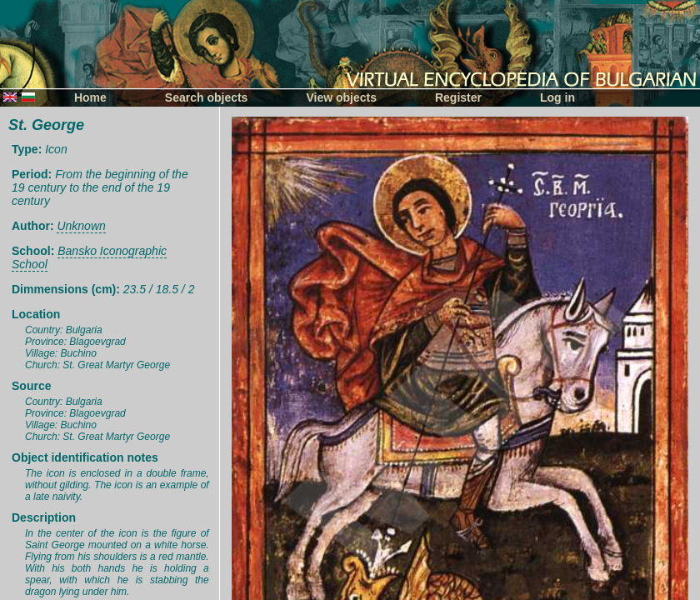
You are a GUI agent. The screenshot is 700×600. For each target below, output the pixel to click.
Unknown (81, 226)
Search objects (207, 97)
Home (90, 97)
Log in (557, 97)
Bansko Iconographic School (89, 257)
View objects (341, 97)
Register (458, 97)
